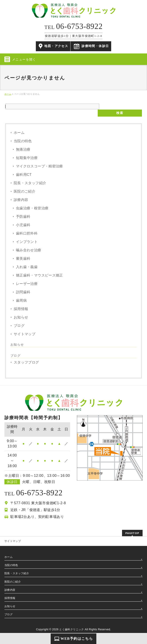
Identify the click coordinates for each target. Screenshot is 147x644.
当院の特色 (23, 141)
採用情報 (21, 309)
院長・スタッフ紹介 (30, 183)
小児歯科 (23, 225)
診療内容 (21, 200)
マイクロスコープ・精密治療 (39, 166)
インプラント (27, 242)
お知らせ (21, 317)
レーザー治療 (27, 284)
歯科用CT (24, 175)
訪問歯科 (23, 292)
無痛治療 (23, 149)
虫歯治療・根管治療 (32, 208)
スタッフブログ (26, 362)
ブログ (19, 326)
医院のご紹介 (25, 191)
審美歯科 (23, 259)
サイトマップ (25, 334)
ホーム (19, 133)
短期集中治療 (27, 158)
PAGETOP (132, 533)
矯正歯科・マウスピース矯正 (39, 275)
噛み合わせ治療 (29, 250)
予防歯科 (23, 217)
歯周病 (21, 300)
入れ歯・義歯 (27, 267)
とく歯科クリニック (72, 629)
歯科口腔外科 (27, 233)
